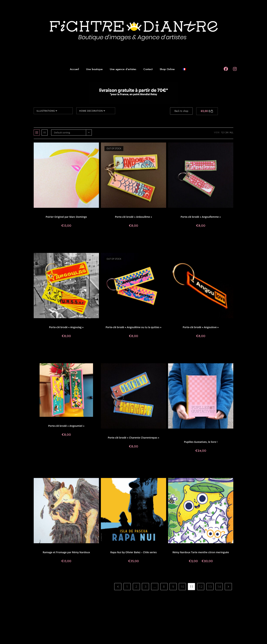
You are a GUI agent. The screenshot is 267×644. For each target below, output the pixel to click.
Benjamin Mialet (196, 433)
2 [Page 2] (136, 587)
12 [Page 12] (201, 587)
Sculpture (186, 323)
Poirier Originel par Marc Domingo (66, 217)
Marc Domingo (90, 212)
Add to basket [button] (66, 238)
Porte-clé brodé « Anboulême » (133, 217)
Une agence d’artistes (123, 69)
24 (227, 132)
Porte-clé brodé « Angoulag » (66, 327)
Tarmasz (212, 437)
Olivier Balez (145, 548)
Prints (39, 212)
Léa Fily (195, 323)
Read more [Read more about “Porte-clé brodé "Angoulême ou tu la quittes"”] (134, 348)
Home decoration (92, 111)
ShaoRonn (93, 421)
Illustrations (47, 111)
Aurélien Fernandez (179, 433)
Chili (125, 548)
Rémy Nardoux (90, 548)
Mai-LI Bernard (190, 435)
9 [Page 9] (173, 587)
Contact (148, 69)
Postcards (124, 212)
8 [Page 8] (164, 587)
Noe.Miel (212, 435)
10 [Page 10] (182, 587)
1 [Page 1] (127, 587)
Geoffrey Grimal (137, 212)
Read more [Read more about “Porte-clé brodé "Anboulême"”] (134, 238)
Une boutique (94, 69)
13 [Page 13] (210, 587)
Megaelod (203, 435)
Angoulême (113, 212)
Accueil (74, 69)
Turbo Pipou (219, 212)
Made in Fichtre (75, 212)
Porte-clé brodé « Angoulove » (201, 327)
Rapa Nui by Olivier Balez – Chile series (133, 552)
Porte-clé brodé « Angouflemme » (201, 217)
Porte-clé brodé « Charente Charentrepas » (134, 438)
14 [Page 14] (219, 587)
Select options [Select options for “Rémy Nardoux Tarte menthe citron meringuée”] (201, 573)
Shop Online (167, 69)
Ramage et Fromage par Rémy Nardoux (66, 552)
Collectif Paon (49, 212)
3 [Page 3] (145, 587)
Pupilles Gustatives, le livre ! (201, 442)
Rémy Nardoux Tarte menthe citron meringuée (201, 552)
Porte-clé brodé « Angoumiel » (66, 426)
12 (222, 132)
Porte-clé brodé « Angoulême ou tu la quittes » (133, 327)
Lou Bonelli (226, 433)
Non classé (222, 435)
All (232, 132)
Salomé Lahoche (189, 437)
